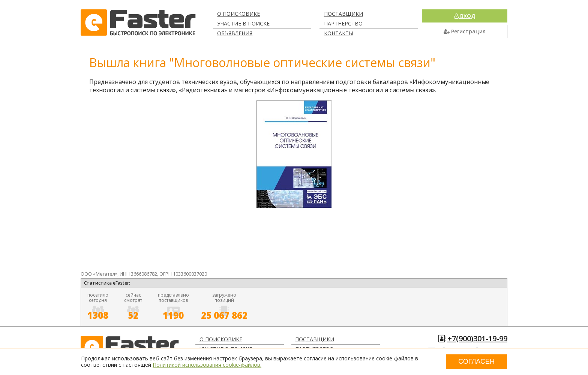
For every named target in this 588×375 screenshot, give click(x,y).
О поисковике (238, 14)
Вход (465, 16)
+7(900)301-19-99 (477, 338)
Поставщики (343, 14)
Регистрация (465, 31)
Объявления (235, 33)
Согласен (476, 361)
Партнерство (343, 23)
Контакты (339, 33)
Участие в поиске (243, 23)
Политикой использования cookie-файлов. (207, 365)
